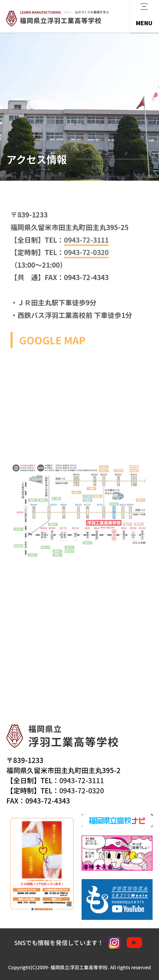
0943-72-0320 (82, 790)
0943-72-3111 (82, 780)
